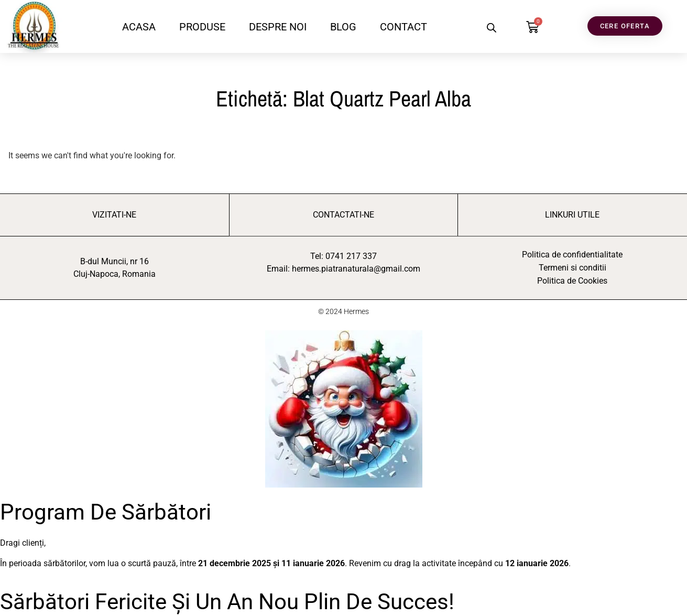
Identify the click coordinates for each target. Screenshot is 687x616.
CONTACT (404, 27)
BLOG (343, 27)
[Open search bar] (492, 28)
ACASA (139, 27)
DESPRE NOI (278, 27)
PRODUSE (202, 27)
